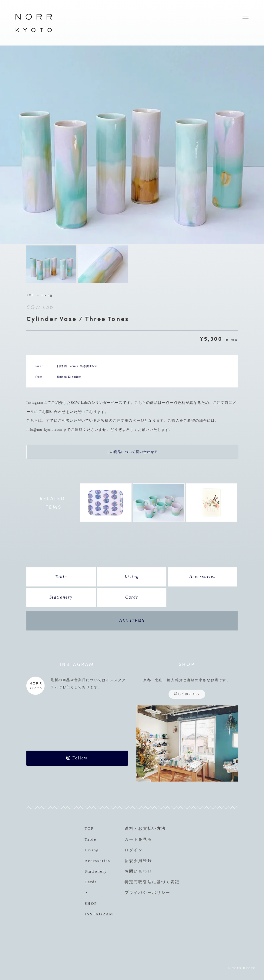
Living (47, 295)
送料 (129, 828)
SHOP (91, 903)
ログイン (134, 850)
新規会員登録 (138, 861)
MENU (246, 16)
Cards (132, 597)
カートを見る (138, 839)
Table (61, 577)
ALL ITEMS (132, 621)
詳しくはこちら (187, 694)
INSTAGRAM (99, 914)
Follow (77, 758)
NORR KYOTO (34, 32)
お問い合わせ (138, 871)
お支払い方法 (152, 828)
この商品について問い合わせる (132, 452)
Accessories (203, 577)
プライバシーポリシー (147, 892)
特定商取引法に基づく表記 (152, 882)
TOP (30, 295)
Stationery (61, 597)
